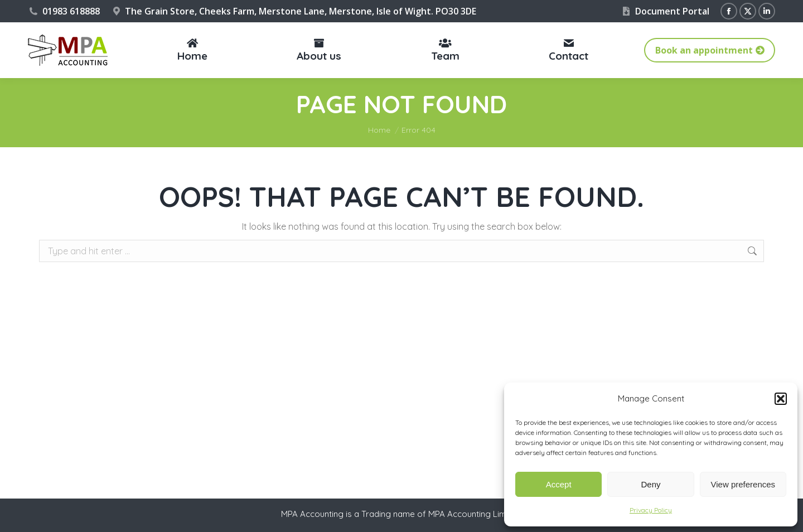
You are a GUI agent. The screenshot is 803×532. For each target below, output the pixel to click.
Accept (559, 484)
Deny (650, 484)
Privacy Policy (651, 510)
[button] (781, 399)
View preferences (743, 484)
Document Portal (665, 11)
